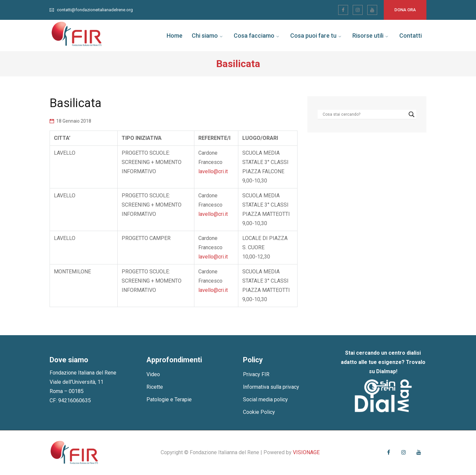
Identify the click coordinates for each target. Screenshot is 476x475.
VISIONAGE (306, 452)
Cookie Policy (259, 412)
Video (153, 374)
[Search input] (364, 114)
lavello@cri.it (213, 171)
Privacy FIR (256, 374)
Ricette (155, 387)
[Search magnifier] (412, 114)
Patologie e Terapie (169, 399)
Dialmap (386, 371)
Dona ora (405, 10)
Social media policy (265, 399)
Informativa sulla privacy (271, 387)
